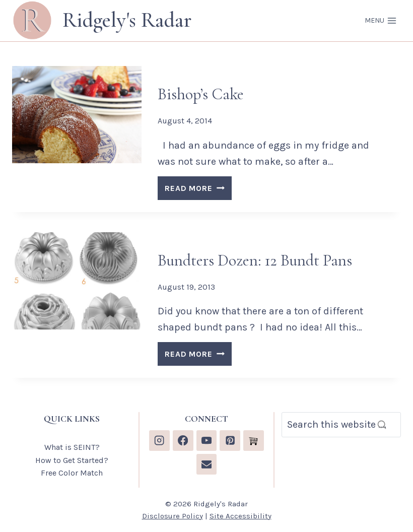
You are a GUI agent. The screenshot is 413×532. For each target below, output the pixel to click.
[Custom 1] (254, 441)
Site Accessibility (240, 516)
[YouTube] (207, 441)
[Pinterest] (230, 441)
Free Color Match (72, 473)
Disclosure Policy (173, 516)
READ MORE (198, 190)
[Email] (207, 464)
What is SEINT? (72, 447)
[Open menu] (381, 21)
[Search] (341, 425)
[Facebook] (183, 441)
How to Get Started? (72, 460)
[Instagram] (159, 441)
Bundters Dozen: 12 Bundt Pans (255, 260)
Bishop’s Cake (201, 94)
